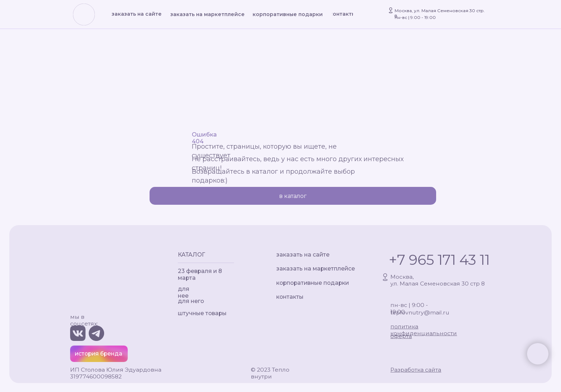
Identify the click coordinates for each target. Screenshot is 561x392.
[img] (84, 15)
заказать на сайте (303, 255)
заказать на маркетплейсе (316, 269)
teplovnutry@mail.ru (420, 312)
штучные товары (202, 313)
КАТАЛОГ (191, 255)
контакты (290, 297)
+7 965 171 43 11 (439, 260)
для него (191, 301)
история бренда (99, 354)
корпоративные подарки (313, 283)
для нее (184, 292)
